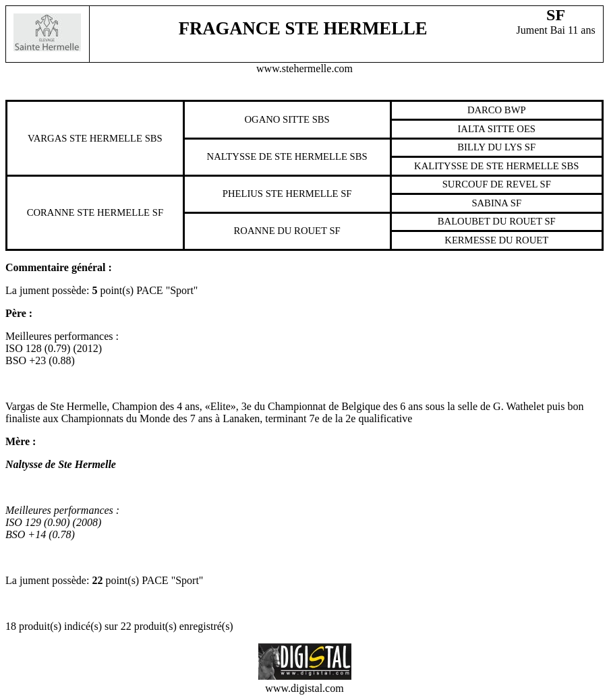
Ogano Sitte (277, 119)
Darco (485, 110)
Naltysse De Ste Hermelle (277, 156)
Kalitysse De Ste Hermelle (487, 166)
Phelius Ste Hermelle (281, 194)
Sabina (490, 203)
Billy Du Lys (490, 147)
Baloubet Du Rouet (490, 221)
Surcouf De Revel (490, 184)
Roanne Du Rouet (281, 231)
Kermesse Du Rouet (496, 240)
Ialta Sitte (486, 129)
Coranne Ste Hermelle (88, 212)
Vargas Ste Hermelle (85, 138)
